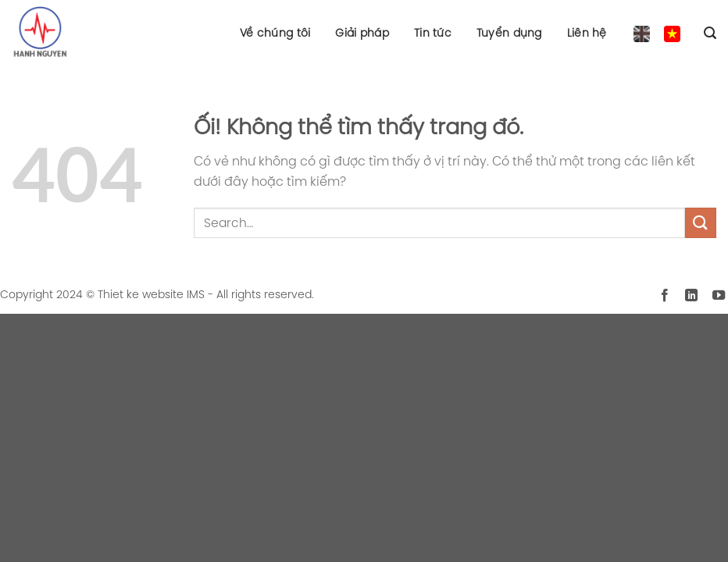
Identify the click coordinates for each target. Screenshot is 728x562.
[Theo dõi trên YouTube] (719, 296)
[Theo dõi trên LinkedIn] (691, 296)
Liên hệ (587, 33)
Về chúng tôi (275, 33)
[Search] (710, 33)
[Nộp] (701, 223)
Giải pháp (362, 33)
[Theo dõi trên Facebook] (665, 296)
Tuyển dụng (509, 33)
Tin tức (433, 33)
